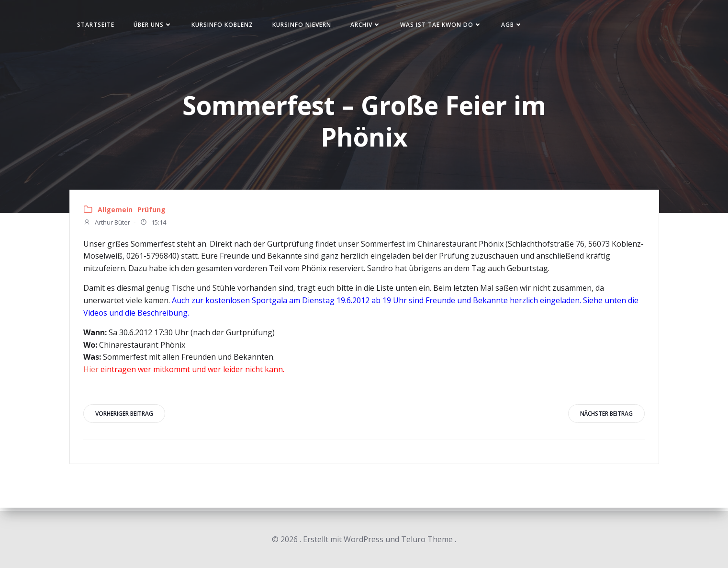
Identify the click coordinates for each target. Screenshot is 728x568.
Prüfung (152, 212)
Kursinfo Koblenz (227, 26)
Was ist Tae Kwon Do (446, 26)
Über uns (158, 26)
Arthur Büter (108, 226)
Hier (92, 372)
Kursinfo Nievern (307, 26)
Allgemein (116, 212)
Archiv (370, 26)
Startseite (101, 26)
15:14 (154, 226)
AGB (517, 26)
